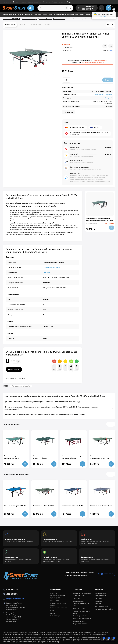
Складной (108, 98)
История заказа (101, 596)
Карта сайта (55, 600)
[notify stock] (25, 464)
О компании (7, 2)
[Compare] (105, 46)
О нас (52, 611)
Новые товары (55, 616)
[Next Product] (112, 25)
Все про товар (10, 25)
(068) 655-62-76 (88, 9)
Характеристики (35, 25)
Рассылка (99, 601)
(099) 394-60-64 (88, 7)
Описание (22, 25)
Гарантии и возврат (34, 2)
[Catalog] (31, 8)
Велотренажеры (78, 601)
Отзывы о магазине (58, 2)
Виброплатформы (79, 608)
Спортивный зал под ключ (82, 593)
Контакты (46, 2)
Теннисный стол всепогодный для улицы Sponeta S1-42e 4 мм (102, 457)
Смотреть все (68, 112)
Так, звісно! (102, 16)
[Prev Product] (108, 25)
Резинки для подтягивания (82, 618)
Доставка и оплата (19, 2)
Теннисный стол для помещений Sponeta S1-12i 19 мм (44, 457)
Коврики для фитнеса (80, 624)
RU (114, 9)
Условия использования (59, 608)
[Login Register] (101, 8)
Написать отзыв (14, 369)
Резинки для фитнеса (80, 616)
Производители (56, 598)
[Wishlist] (111, 46)
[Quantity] (66, 80)
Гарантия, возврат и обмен (104, 609)
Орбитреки (77, 598)
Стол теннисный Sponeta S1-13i (101, 506)
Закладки (98, 598)
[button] (109, 424)
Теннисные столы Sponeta (21, 386)
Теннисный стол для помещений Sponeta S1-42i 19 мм (15, 457)
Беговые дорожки (79, 596)
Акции (69, 2)
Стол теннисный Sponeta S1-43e (15, 506)
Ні (109, 16)
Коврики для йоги (79, 621)
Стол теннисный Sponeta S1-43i (72, 506)
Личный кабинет (101, 593)
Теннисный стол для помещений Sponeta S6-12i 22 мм (73, 457)
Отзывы (48, 24)
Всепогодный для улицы (103, 95)
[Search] (66, 8)
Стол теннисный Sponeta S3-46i (44, 506)
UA (114, 7)
